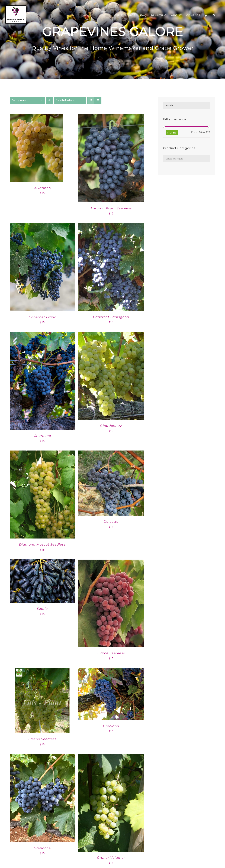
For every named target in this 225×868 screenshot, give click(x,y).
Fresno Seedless (42, 739)
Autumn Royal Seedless (111, 208)
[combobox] (187, 158)
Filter (172, 133)
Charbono (42, 436)
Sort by (19, 100)
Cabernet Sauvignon (111, 317)
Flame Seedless (111, 653)
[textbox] (187, 159)
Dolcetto (111, 522)
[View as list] (98, 100)
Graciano (111, 726)
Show (65, 100)
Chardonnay (111, 426)
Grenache (42, 848)
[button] (214, 15)
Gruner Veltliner (111, 858)
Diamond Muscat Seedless (42, 544)
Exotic (42, 609)
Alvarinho (42, 188)
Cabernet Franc (42, 317)
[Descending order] (49, 100)
